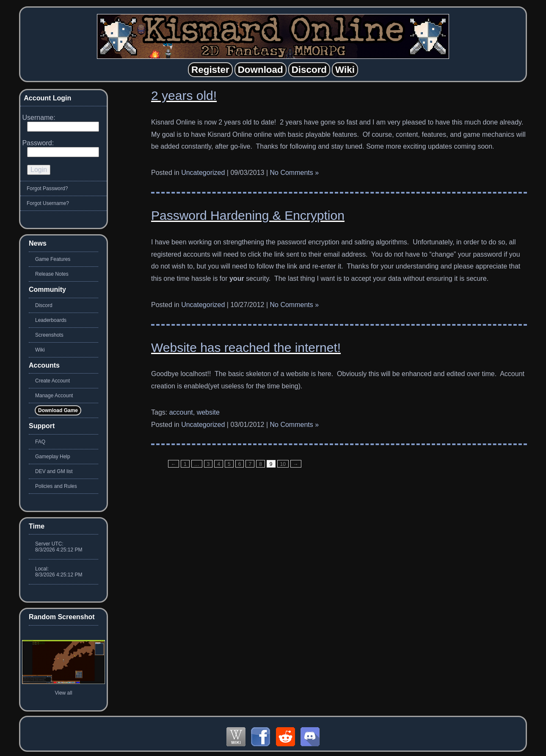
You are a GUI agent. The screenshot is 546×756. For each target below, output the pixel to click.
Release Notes (52, 274)
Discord (44, 305)
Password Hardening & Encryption (248, 215)
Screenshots (49, 335)
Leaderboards (51, 320)
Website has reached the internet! (246, 348)
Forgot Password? (47, 188)
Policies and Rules (56, 486)
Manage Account (54, 396)
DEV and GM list (54, 471)
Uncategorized (203, 173)
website (208, 412)
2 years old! (184, 96)
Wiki (40, 350)
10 (283, 464)
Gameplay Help (53, 457)
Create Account (52, 381)
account (181, 412)
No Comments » (295, 173)
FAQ (40, 442)
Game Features (53, 259)
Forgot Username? (48, 203)
